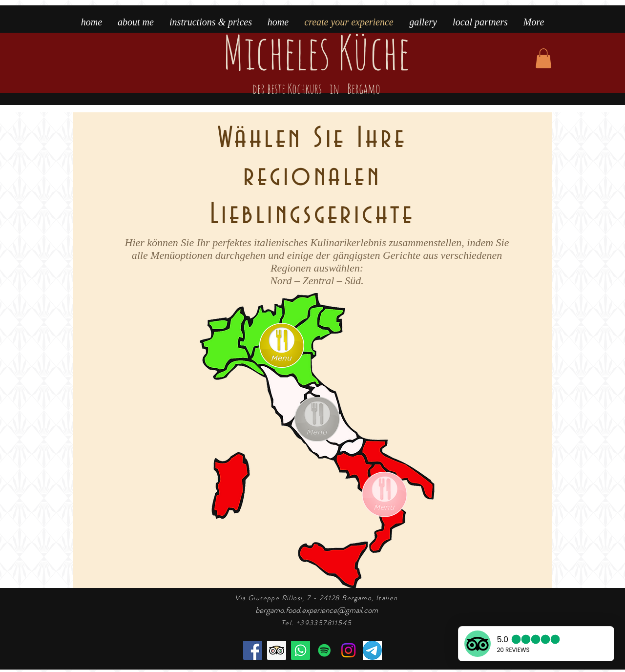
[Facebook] (253, 650)
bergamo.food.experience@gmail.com (317, 610)
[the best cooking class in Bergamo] (277, 650)
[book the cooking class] (301, 650)
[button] (543, 58)
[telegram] (372, 650)
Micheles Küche (316, 64)
